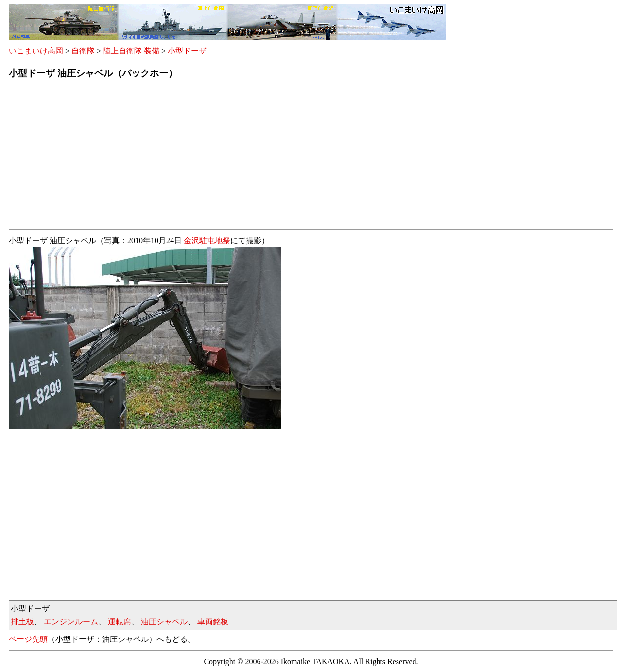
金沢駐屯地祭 (207, 240)
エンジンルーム (71, 622)
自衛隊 (83, 51)
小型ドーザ (187, 51)
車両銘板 (213, 622)
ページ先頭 (28, 639)
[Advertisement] (300, 157)
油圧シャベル (164, 622)
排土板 (22, 622)
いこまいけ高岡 (36, 51)
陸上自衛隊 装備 (131, 51)
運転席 (120, 622)
